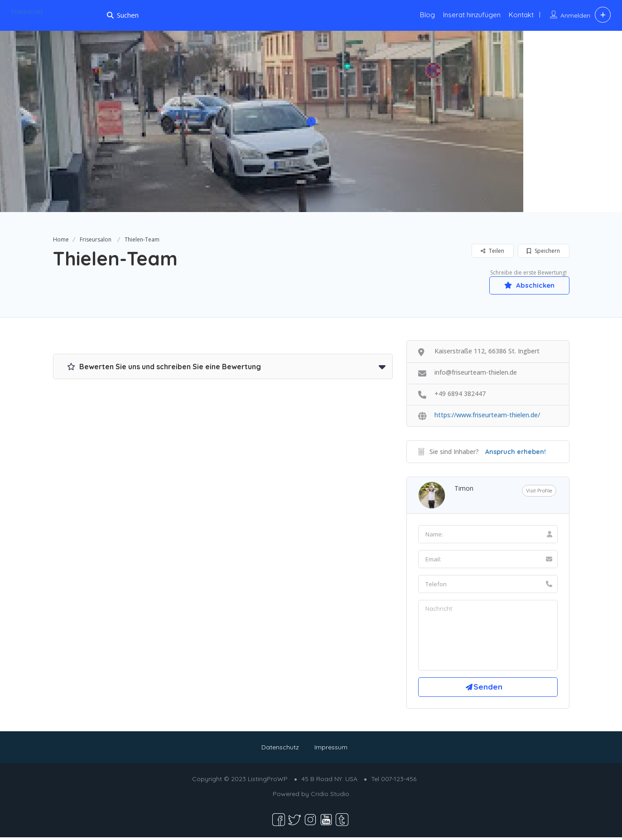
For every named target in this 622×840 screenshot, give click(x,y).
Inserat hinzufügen (472, 15)
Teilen (492, 251)
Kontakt (521, 15)
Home (61, 239)
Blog (427, 15)
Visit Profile (539, 491)
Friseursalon (96, 239)
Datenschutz (280, 750)
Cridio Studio (330, 797)
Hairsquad (27, 11)
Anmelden (575, 15)
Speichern (543, 251)
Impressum (331, 750)
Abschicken (526, 285)
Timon (464, 489)
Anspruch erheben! (516, 452)
